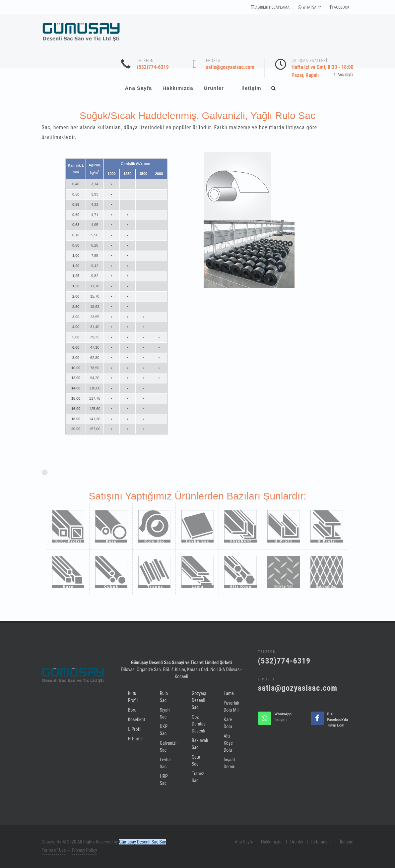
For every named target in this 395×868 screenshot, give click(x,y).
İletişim (347, 842)
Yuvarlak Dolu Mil (231, 706)
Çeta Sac (196, 760)
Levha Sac (165, 763)
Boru (132, 710)
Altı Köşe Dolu (228, 743)
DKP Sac (164, 730)
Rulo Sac (164, 697)
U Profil (135, 729)
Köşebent (137, 720)
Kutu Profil (133, 697)
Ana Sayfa (346, 75)
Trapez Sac (198, 777)
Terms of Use (54, 850)
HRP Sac (164, 780)
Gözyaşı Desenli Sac (199, 700)
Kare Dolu (228, 723)
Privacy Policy (84, 850)
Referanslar (322, 842)
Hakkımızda (272, 842)
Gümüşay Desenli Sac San (143, 842)
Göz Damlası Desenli (199, 724)
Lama (229, 693)
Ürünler (297, 842)
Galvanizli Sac (169, 747)
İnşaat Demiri (230, 763)
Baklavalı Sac (200, 744)
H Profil (135, 739)
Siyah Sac (165, 713)
